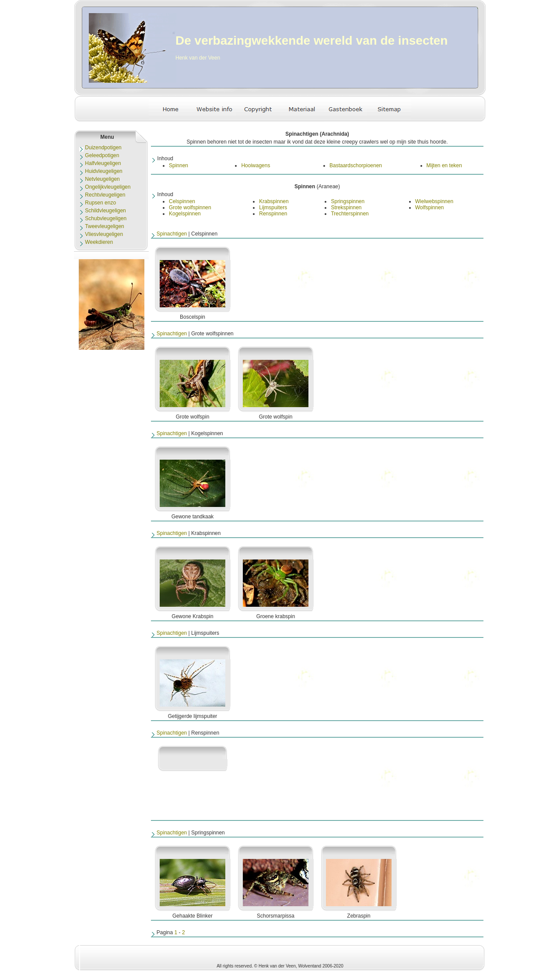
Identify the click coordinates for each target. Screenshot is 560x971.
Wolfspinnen (430, 208)
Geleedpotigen (102, 155)
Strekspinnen (346, 208)
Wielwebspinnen (434, 201)
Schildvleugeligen (105, 211)
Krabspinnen (274, 201)
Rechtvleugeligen (105, 195)
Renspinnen (273, 214)
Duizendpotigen (103, 148)
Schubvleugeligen (106, 218)
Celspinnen (182, 201)
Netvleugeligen (102, 179)
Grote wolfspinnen (190, 208)
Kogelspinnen (185, 214)
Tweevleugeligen (104, 226)
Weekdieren (99, 242)
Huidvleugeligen (103, 171)
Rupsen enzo (100, 203)
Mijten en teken (444, 165)
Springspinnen (348, 201)
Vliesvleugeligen (104, 234)
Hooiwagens (255, 165)
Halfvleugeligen (103, 163)
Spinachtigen (172, 234)
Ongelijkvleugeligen (108, 187)
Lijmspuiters (273, 208)
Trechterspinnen (350, 214)
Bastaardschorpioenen (356, 165)
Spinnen (178, 165)
